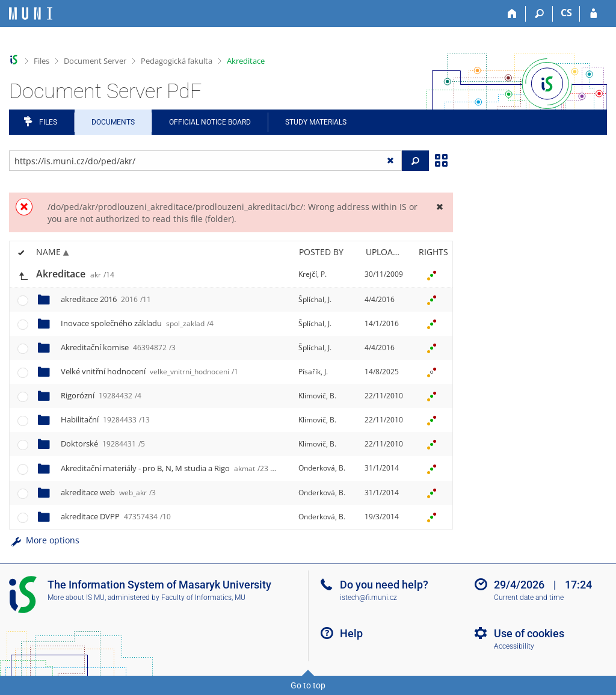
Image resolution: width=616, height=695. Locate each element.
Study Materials (316, 122)
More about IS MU (76, 598)
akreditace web (108, 492)
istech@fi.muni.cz (368, 598)
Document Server (95, 61)
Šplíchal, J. (315, 299)
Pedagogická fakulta (177, 61)
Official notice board (210, 122)
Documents (113, 122)
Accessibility (514, 646)
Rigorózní (101, 395)
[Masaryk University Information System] (31, 14)
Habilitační (105, 419)
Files (42, 61)
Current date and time (529, 598)
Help (351, 633)
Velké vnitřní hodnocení (149, 371)
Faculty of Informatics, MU (203, 598)
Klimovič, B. (317, 396)
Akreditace (246, 61)
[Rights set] (431, 274)
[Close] (439, 207)
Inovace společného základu (137, 323)
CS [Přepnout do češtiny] (566, 13)
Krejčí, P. (313, 274)
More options (44, 540)
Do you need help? (384, 585)
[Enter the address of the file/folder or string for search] (205, 161)
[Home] (512, 14)
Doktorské (103, 443)
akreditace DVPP (116, 516)
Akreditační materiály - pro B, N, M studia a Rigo (165, 468)
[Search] (539, 14)
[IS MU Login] (593, 14)
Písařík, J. (313, 372)
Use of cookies (529, 633)
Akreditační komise (118, 347)
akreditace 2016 (106, 299)
